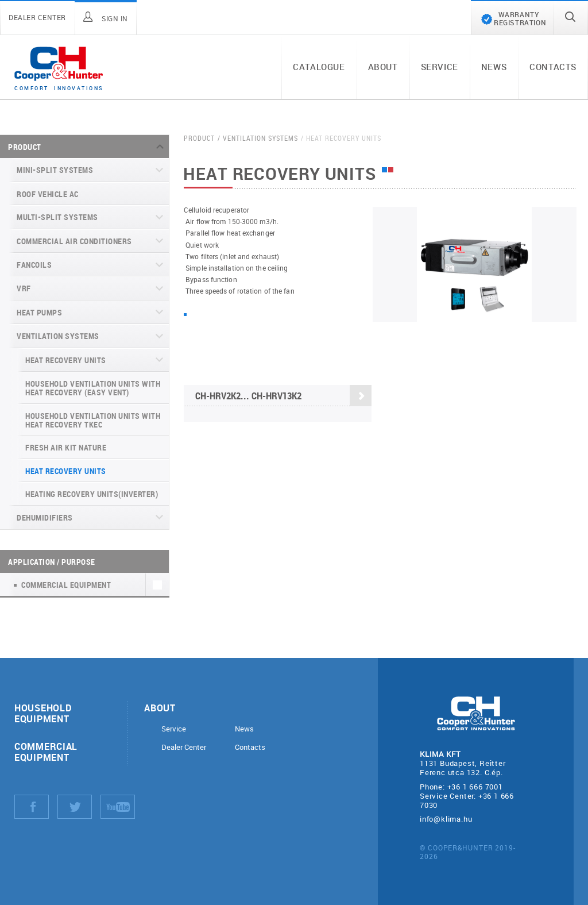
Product (25, 147)
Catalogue (319, 67)
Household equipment (43, 713)
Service (440, 67)
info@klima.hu (446, 819)
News (494, 67)
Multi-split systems (57, 217)
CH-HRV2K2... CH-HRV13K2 (283, 397)
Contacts (553, 67)
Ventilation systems (58, 336)
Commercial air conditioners (74, 241)
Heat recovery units (66, 360)
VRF (24, 288)
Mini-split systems (55, 170)
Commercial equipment (46, 752)
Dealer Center (184, 747)
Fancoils (34, 265)
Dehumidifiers (45, 517)
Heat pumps (39, 312)
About (383, 67)
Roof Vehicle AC (48, 194)
